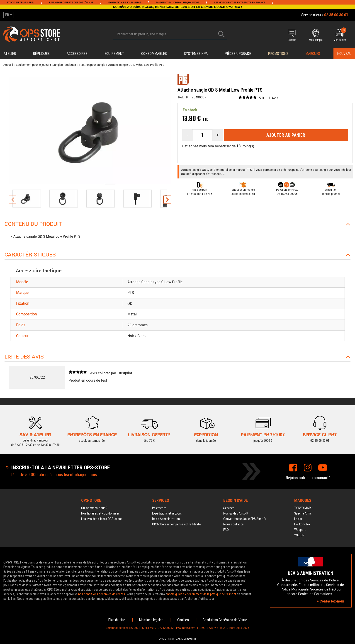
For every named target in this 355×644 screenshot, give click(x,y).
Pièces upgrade (238, 54)
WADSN (299, 535)
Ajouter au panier (286, 135)
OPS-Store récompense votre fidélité (176, 524)
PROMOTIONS (278, 54)
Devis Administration (166, 519)
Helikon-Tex (302, 524)
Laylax (298, 519)
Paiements (159, 508)
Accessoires (77, 54)
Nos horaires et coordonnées (100, 513)
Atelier (10, 54)
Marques (313, 54)
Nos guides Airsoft (236, 513)
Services (229, 508)
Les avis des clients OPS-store (101, 519)
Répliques (41, 54)
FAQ (226, 530)
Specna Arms (303, 513)
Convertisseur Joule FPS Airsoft (245, 519)
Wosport (300, 530)
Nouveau (344, 54)
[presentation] (13, 200)
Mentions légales (151, 620)
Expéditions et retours (167, 513)
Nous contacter (234, 524)
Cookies (183, 620)
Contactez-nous (331, 601)
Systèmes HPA (196, 54)
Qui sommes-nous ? (94, 508)
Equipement (114, 54)
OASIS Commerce (186, 639)
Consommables (154, 54)
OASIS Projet (166, 639)
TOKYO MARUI (304, 508)
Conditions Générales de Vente (225, 620)
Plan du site (117, 620)
